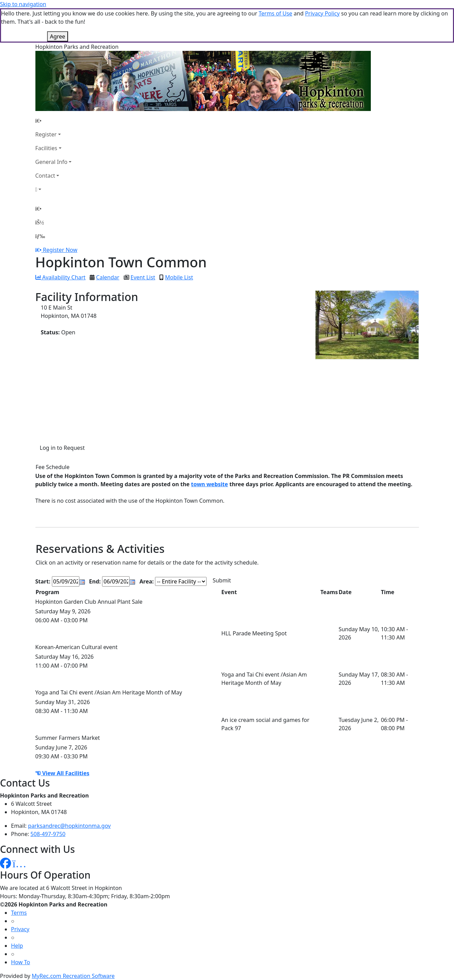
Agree (57, 36)
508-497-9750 (48, 834)
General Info (52, 162)
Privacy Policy (322, 13)
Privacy (20, 929)
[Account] (54, 189)
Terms (19, 913)
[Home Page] (54, 121)
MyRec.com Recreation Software (73, 976)
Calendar (108, 277)
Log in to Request (62, 448)
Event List (143, 277)
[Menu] (40, 236)
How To (20, 962)
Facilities (46, 148)
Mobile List (179, 277)
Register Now (60, 250)
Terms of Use (275, 13)
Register (46, 134)
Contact (45, 176)
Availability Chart (60, 277)
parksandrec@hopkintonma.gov (70, 826)
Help (17, 946)
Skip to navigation (23, 4)
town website (210, 484)
